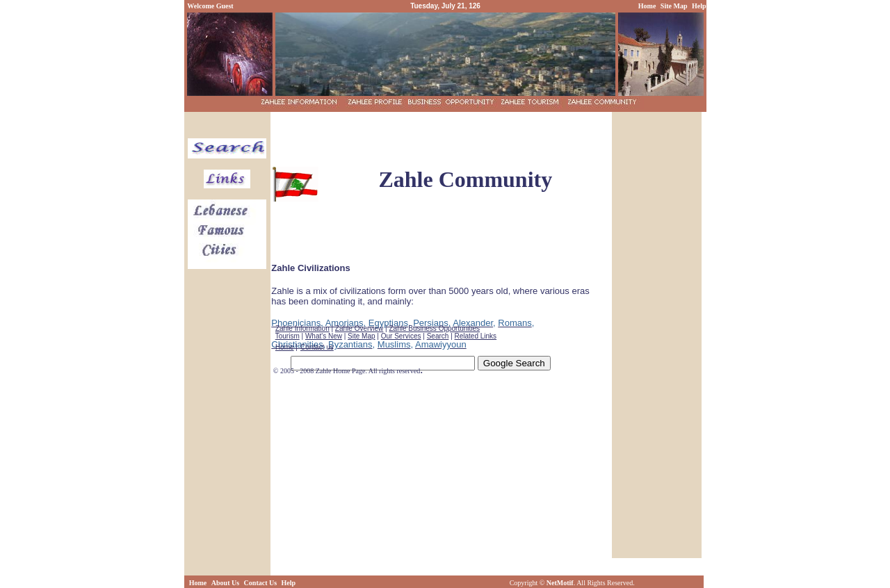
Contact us (317, 347)
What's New (324, 336)
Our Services (401, 336)
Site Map (361, 336)
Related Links (476, 336)
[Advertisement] (441, 135)
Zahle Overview (359, 328)
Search (438, 336)
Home (285, 347)
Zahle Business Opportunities (434, 328)
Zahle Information (302, 328)
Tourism (288, 336)
